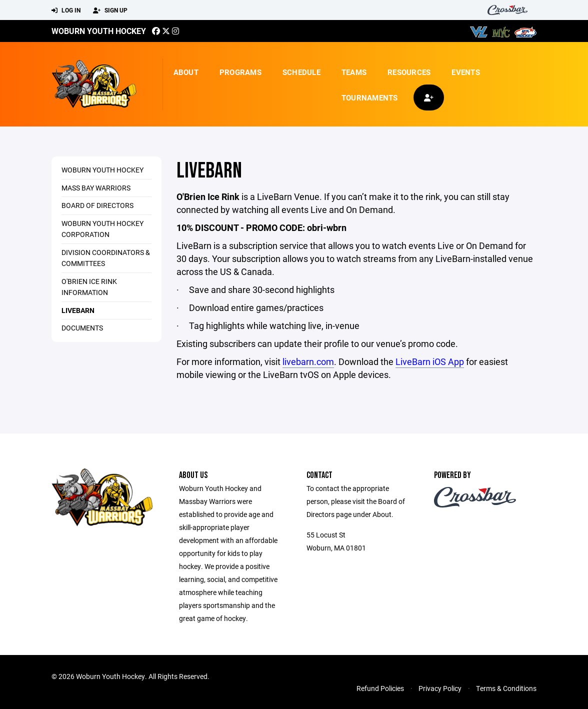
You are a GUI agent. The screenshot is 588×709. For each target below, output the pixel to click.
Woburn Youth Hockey (99, 31)
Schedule (301, 72)
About (186, 72)
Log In (66, 10)
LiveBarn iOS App (430, 361)
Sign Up (110, 10)
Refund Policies (380, 688)
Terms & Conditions (506, 688)
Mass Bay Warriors (96, 188)
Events (466, 72)
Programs (240, 72)
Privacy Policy (440, 688)
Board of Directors (97, 205)
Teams (354, 72)
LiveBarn (78, 310)
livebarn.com (308, 361)
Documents (82, 328)
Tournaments (370, 97)
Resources (409, 72)
